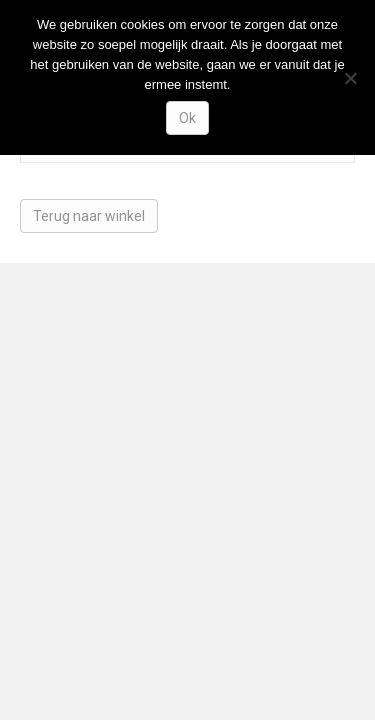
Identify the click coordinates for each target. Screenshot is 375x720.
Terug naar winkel (89, 216)
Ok (187, 118)
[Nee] (350, 78)
